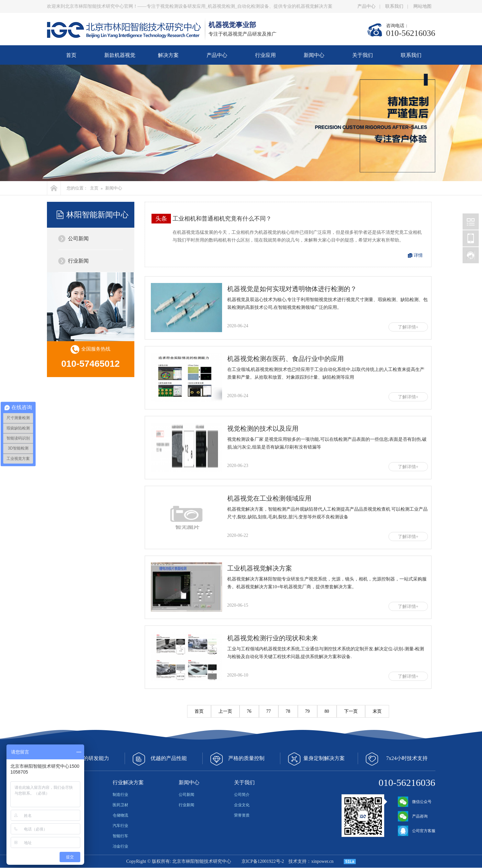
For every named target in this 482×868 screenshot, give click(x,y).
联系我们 (394, 6)
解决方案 (168, 55)
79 (308, 711)
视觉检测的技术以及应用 (263, 429)
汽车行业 (120, 826)
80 (327, 711)
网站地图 (422, 6)
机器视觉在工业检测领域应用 (269, 498)
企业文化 (242, 805)
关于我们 (363, 55)
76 (249, 711)
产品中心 (366, 6)
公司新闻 (78, 239)
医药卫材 (120, 805)
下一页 (351, 711)
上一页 (225, 711)
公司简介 (242, 795)
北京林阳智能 (471, 222)
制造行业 (120, 795)
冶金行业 (120, 846)
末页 (377, 711)
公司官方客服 (417, 831)
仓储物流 (120, 815)
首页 (71, 55)
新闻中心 (314, 55)
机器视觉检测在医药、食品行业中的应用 (286, 359)
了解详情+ (408, 327)
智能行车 (120, 836)
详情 (418, 255)
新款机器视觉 (120, 55)
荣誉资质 (242, 815)
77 (269, 711)
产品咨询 (413, 816)
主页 (94, 188)
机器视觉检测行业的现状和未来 (273, 638)
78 (288, 711)
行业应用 (265, 55)
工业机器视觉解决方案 (260, 568)
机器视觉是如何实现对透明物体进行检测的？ (292, 289)
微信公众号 (415, 802)
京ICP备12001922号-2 (263, 861)
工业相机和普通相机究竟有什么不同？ (222, 219)
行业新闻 (78, 261)
